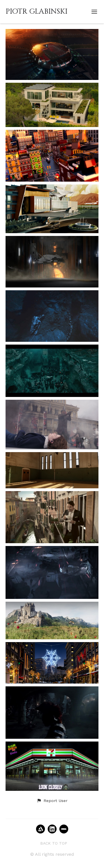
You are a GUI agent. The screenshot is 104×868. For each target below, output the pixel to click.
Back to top (54, 843)
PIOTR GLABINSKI (36, 12)
